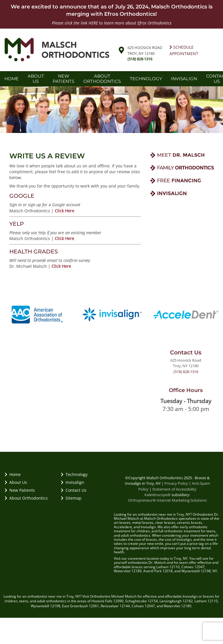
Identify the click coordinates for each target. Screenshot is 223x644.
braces (125, 523)
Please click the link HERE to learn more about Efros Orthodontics (112, 23)
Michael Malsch (124, 596)
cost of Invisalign (178, 539)
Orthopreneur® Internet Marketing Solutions (167, 500)
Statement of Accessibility (174, 489)
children (11, 601)
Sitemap (71, 498)
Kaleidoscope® (157, 495)
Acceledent (123, 527)
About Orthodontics (102, 79)
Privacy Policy (176, 483)
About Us (36, 79)
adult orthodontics (136, 535)
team (184, 562)
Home (11, 79)
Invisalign (184, 79)
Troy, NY (73, 596)
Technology (146, 79)
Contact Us (74, 490)
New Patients (63, 79)
